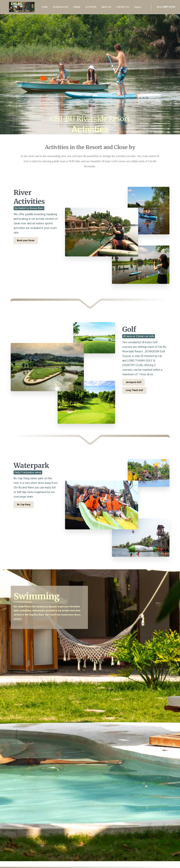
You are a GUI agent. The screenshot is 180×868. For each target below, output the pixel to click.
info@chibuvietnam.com (68, 843)
